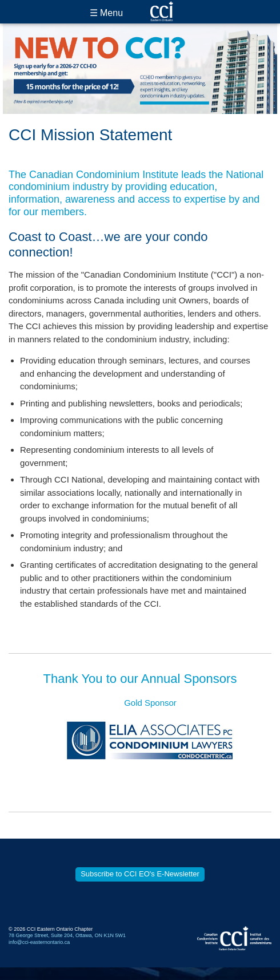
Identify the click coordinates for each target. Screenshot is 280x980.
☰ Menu (106, 13)
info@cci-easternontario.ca (39, 942)
